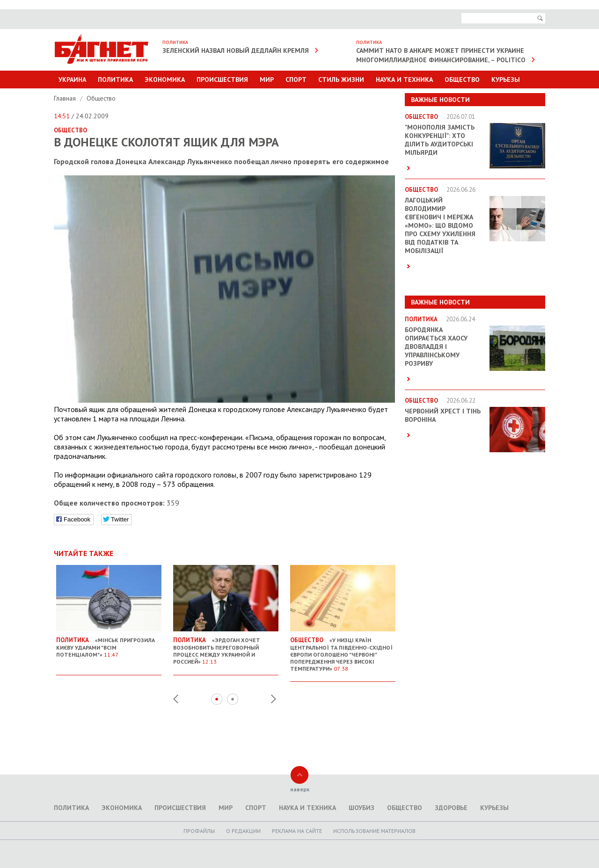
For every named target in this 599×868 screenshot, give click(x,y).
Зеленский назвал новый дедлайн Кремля (236, 51)
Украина (72, 80)
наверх (300, 789)
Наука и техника (404, 80)
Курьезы (506, 80)
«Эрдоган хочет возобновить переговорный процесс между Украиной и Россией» (226, 647)
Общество (462, 80)
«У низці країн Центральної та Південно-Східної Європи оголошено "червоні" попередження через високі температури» (343, 651)
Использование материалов (374, 831)
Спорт (296, 80)
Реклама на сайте (297, 831)
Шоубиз (362, 808)
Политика (115, 80)
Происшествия (222, 80)
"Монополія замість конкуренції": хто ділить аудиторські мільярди (440, 140)
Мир (267, 80)
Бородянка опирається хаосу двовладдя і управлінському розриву (436, 347)
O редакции (243, 831)
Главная (66, 98)
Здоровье (451, 808)
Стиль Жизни (341, 80)
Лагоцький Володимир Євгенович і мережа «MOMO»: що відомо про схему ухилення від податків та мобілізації (440, 225)
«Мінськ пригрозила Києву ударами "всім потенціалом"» (109, 644)
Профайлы (199, 831)
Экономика (165, 80)
